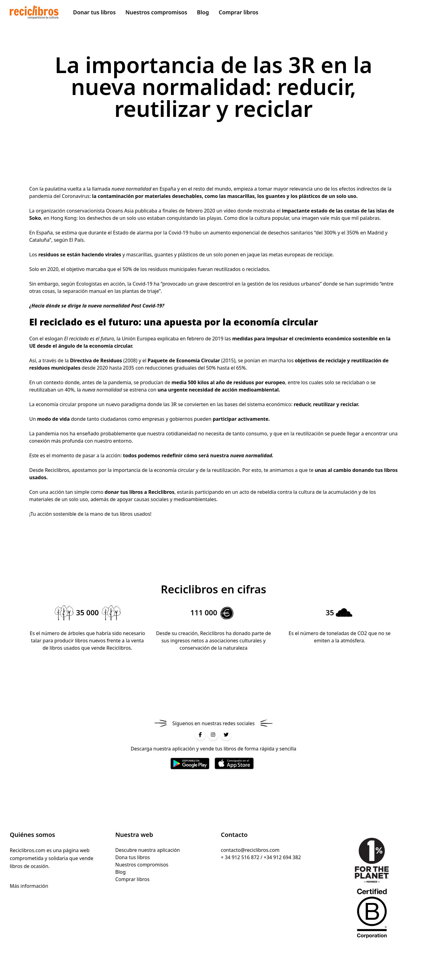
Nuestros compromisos (156, 12)
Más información (29, 886)
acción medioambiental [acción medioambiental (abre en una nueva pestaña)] (250, 390)
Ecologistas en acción (101, 284)
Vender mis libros (383, 12)
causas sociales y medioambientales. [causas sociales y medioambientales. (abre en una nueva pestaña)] (176, 499)
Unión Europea (139, 339)
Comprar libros (238, 12)
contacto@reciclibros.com (250, 850)
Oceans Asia (120, 211)
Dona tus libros (133, 857)
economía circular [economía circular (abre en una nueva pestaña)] (56, 404)
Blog (203, 12)
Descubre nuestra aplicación (148, 850)
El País (76, 240)
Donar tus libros (94, 12)
